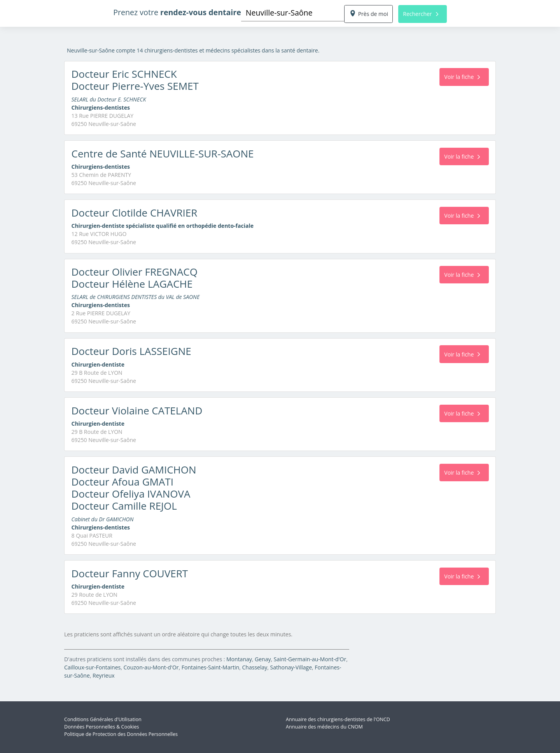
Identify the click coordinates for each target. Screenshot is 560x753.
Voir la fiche (462, 77)
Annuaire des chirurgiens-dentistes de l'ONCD (338, 719)
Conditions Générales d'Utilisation (103, 719)
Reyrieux (104, 675)
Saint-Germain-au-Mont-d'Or (310, 659)
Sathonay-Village (291, 667)
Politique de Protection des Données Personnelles (121, 734)
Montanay (239, 659)
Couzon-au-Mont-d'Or (151, 667)
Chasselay (255, 667)
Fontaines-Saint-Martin (210, 667)
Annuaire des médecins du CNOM (324, 727)
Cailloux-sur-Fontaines (92, 667)
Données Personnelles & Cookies (102, 727)
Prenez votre (177, 12)
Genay (263, 659)
